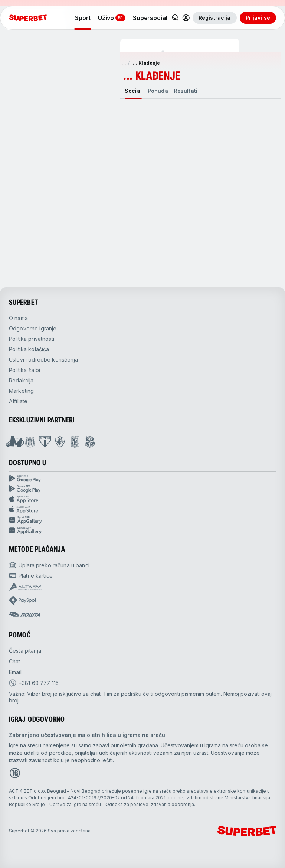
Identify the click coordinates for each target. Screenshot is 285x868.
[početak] (28, 18)
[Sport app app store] (142, 499)
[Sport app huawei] (142, 520)
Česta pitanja (25, 651)
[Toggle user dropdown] (186, 18)
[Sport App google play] (142, 479)
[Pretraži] (176, 18)
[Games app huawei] (142, 531)
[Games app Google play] (142, 489)
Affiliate (18, 401)
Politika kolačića (29, 349)
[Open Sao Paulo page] (45, 442)
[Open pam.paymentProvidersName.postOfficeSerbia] (25, 614)
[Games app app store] (142, 510)
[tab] (133, 91)
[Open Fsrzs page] (90, 442)
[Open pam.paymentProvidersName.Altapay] (25, 587)
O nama (18, 318)
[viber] (34, 683)
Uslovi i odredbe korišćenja (43, 360)
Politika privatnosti (32, 339)
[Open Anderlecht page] (30, 442)
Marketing (21, 391)
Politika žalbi (24, 370)
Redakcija (21, 380)
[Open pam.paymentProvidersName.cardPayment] (31, 575)
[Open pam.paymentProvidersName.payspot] (22, 601)
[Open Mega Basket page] (15, 442)
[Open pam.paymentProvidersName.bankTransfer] (49, 565)
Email (15, 672)
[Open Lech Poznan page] (75, 442)
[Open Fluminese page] (60, 442)
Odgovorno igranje (33, 328)
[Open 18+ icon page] (15, 773)
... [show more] (124, 63)
